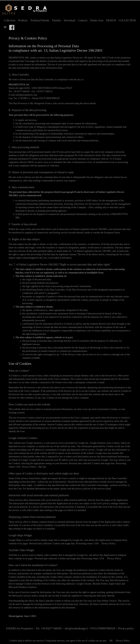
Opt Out (42, 467)
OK (111, 641)
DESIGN (111, 20)
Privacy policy (126, 628)
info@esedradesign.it (76, 628)
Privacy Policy (123, 641)
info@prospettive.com (26, 95)
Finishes (57, 20)
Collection (10, 20)
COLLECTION (127, 20)
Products (23, 20)
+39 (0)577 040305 (51, 628)
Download (69, 20)
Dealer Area (97, 20)
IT (5, 27)
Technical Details (40, 20)
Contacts (83, 20)
